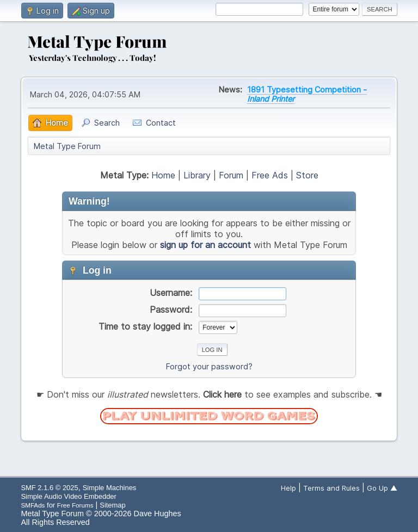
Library (197, 175)
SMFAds (33, 505)
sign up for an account (205, 245)
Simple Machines (110, 488)
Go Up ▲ (382, 488)
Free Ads (270, 175)
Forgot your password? (209, 366)
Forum (231, 175)
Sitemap (113, 505)
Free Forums (75, 505)
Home (163, 175)
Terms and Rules (331, 488)
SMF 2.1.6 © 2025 (49, 488)
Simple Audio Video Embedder (68, 496)
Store (307, 175)
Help (288, 488)
